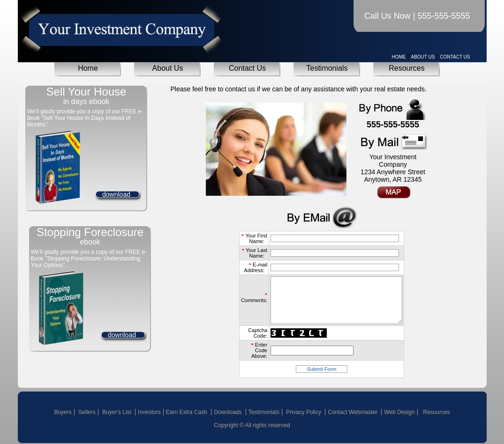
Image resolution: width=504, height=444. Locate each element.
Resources (406, 68)
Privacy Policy (304, 412)
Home (399, 57)
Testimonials (327, 68)
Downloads (229, 412)
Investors (149, 412)
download (116, 194)
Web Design (399, 412)
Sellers (87, 412)
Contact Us (455, 57)
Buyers (63, 412)
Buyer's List (117, 412)
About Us (423, 57)
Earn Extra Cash (187, 412)
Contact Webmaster (353, 412)
